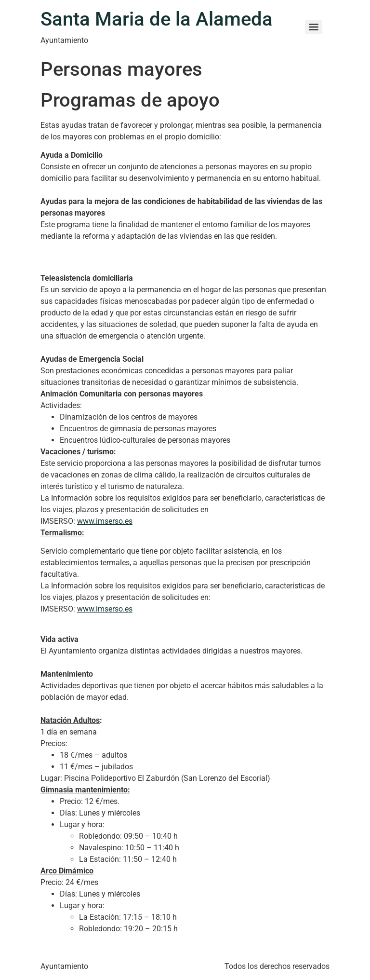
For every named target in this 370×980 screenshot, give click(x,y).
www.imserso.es (105, 521)
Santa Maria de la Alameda (157, 19)
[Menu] (314, 27)
